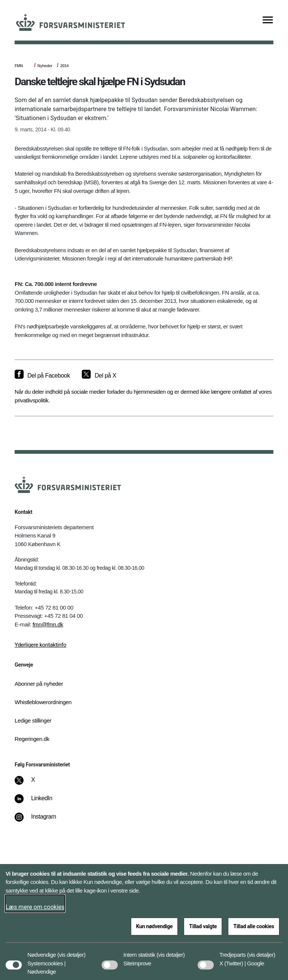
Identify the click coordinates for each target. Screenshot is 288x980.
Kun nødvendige (154, 926)
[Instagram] (41, 820)
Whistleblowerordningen (43, 702)
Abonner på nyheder (39, 684)
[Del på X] (99, 376)
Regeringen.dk (32, 739)
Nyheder (45, 66)
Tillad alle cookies (254, 926)
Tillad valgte (203, 926)
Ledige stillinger (33, 720)
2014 (64, 66)
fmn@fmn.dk (48, 624)
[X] (33, 784)
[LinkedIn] (39, 802)
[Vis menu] (268, 20)
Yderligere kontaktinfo (40, 645)
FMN (19, 66)
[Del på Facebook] (42, 376)
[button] (71, 951)
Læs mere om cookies (35, 907)
